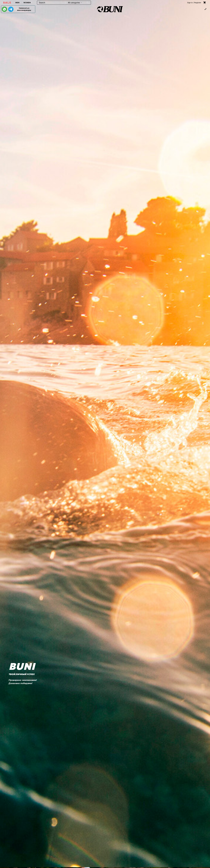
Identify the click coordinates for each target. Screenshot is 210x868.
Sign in (190, 3)
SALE (7, 3)
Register (198, 3)
